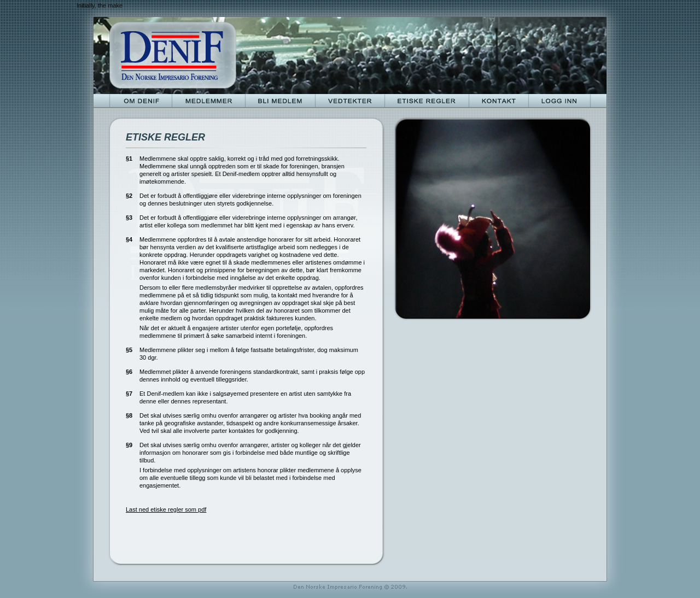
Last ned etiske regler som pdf (166, 509)
